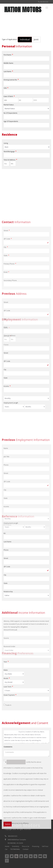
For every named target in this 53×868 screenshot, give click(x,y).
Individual (25, 39)
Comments (8, 795)
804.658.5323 (43, 2)
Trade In (8, 732)
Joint (36, 39)
